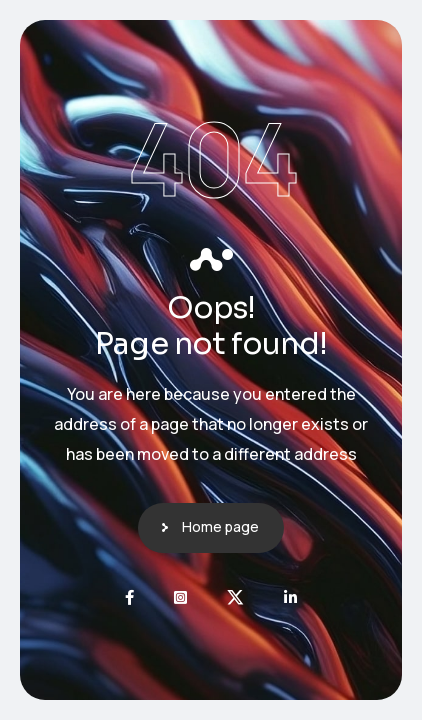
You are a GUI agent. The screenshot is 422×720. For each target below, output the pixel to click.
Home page (220, 526)
